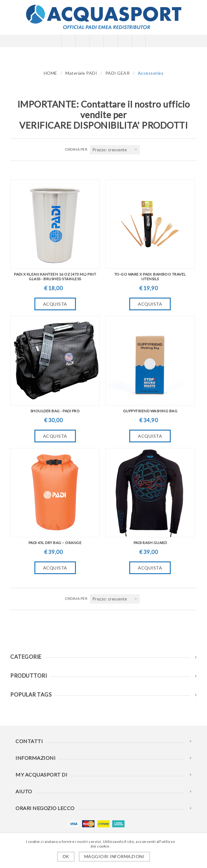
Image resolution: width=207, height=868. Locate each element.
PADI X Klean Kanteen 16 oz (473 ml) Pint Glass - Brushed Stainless (55, 277)
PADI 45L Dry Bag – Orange (55, 543)
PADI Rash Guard (150, 543)
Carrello (110, 41)
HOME (51, 73)
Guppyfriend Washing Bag (150, 411)
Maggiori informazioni (115, 856)
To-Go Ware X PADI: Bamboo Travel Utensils (150, 277)
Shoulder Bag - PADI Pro (55, 411)
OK (66, 857)
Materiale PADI (81, 73)
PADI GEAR (118, 73)
